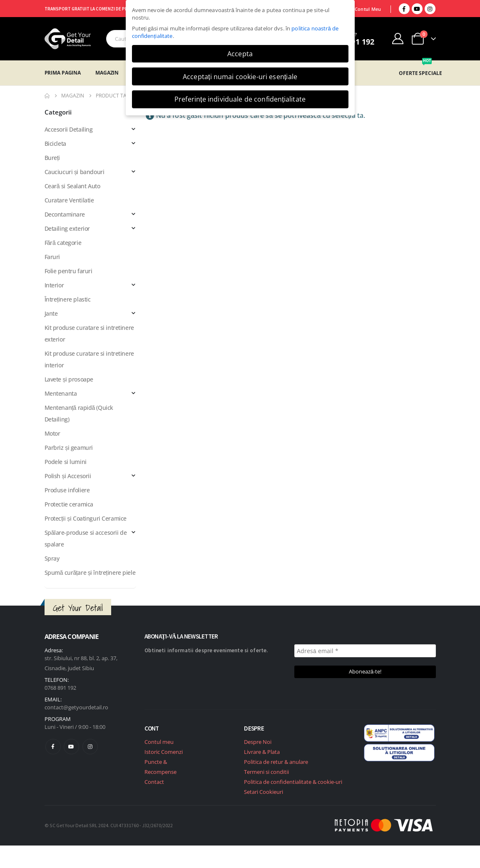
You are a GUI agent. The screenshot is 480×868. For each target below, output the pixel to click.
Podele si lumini (66, 462)
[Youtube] (417, 9)
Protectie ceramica (69, 504)
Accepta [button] (240, 54)
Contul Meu (368, 9)
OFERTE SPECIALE (420, 73)
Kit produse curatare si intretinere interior (89, 359)
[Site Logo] (68, 39)
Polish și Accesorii (68, 476)
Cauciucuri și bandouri (75, 172)
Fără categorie (63, 243)
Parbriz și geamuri (69, 448)
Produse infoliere (67, 490)
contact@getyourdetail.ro (76, 707)
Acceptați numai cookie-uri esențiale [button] (240, 77)
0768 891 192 (60, 688)
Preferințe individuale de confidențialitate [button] (240, 99)
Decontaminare (65, 214)
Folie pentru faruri (68, 271)
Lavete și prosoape (69, 379)
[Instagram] (430, 9)
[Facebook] (404, 9)
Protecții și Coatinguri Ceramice (86, 518)
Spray (52, 558)
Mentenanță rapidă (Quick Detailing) (79, 413)
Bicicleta (55, 143)
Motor (52, 433)
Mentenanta (61, 393)
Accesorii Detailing (69, 129)
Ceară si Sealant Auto (72, 186)
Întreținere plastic (68, 299)
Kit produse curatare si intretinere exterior (89, 333)
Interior (54, 285)
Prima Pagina (63, 73)
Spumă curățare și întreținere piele (90, 572)
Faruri (52, 257)
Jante (51, 313)
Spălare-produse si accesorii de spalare (86, 538)
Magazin (107, 73)
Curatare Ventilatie (69, 200)
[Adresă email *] (365, 651)
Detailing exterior (67, 228)
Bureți (52, 158)
